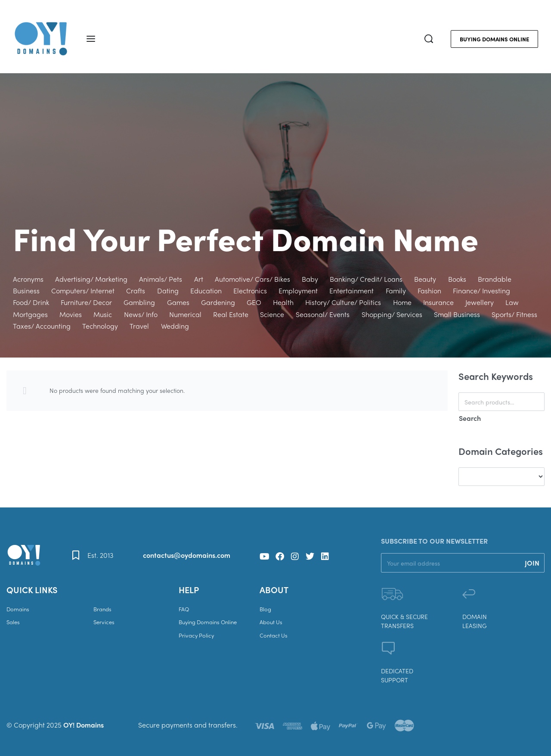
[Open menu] (91, 39)
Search (470, 418)
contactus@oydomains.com (187, 555)
